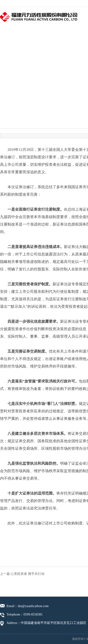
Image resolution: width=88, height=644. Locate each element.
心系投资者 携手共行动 (27, 574)
